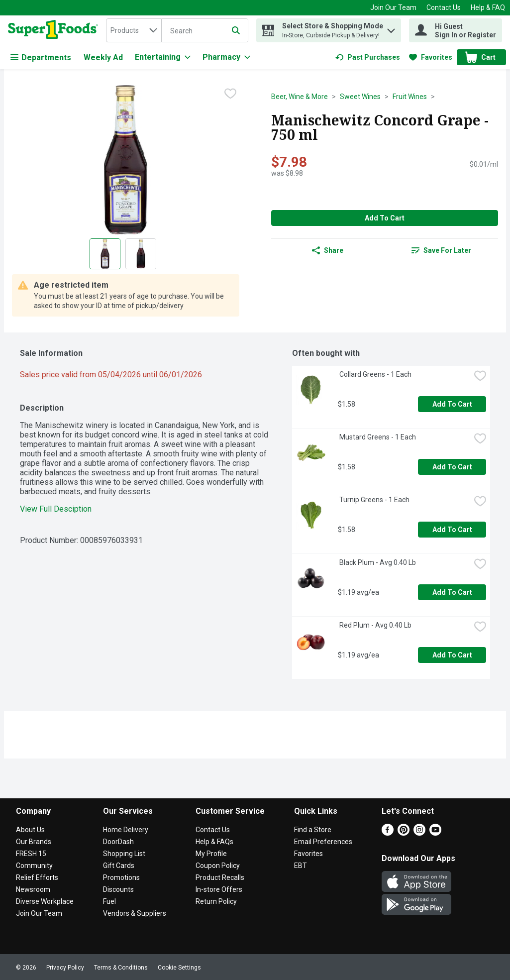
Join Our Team (393, 7)
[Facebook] (388, 833)
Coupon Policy (218, 866)
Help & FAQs (214, 842)
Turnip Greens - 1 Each (374, 500)
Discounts (118, 889)
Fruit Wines (410, 97)
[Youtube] (435, 833)
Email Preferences (323, 842)
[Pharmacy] (226, 57)
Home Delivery (126, 830)
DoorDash (118, 842)
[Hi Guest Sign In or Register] (456, 30)
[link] (368, 57)
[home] (55, 30)
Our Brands (34, 842)
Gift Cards (119, 866)
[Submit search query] (236, 30)
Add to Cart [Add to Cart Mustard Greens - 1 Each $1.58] (452, 467)
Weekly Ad (103, 57)
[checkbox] (230, 94)
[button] (391, 28)
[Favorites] (431, 57)
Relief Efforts (37, 877)
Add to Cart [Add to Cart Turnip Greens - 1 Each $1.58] (452, 530)
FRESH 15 (31, 854)
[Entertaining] (163, 57)
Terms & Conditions (121, 968)
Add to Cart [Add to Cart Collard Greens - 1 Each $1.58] (452, 404)
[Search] (205, 31)
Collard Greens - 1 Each (375, 374)
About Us (30, 830)
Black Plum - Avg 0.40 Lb (377, 562)
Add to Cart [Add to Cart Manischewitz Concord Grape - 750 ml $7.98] (385, 218)
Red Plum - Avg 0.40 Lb (375, 625)
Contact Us (444, 7)
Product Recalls (220, 877)
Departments (41, 57)
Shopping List (124, 854)
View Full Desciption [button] (56, 509)
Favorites (308, 854)
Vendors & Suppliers (135, 913)
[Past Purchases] (368, 57)
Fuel (109, 901)
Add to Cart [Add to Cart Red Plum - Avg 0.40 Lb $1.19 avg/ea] (452, 655)
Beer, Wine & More (300, 97)
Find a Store (313, 830)
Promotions (121, 877)
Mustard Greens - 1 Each (377, 437)
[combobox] (134, 30)
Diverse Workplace (45, 901)
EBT (301, 866)
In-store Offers (219, 889)
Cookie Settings (179, 968)
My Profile (211, 854)
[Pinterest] (404, 833)
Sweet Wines (360, 97)
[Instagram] (419, 833)
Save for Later (441, 250)
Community (34, 866)
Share (328, 250)
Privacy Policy (65, 968)
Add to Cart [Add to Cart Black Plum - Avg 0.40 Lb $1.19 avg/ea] (452, 592)
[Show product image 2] (141, 254)
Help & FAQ (488, 7)
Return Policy (216, 901)
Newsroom (33, 889)
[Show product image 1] (105, 254)
